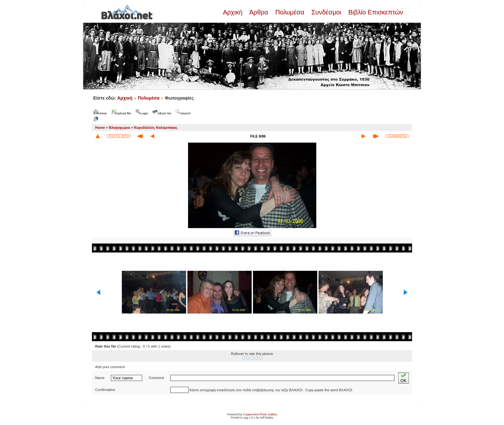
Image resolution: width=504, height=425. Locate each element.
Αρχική (233, 12)
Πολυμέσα (290, 12)
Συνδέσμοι (326, 12)
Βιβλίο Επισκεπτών (375, 12)
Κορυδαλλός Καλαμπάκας (156, 128)
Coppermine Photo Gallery (260, 414)
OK (404, 378)
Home (100, 128)
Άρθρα (259, 12)
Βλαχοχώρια (119, 128)
